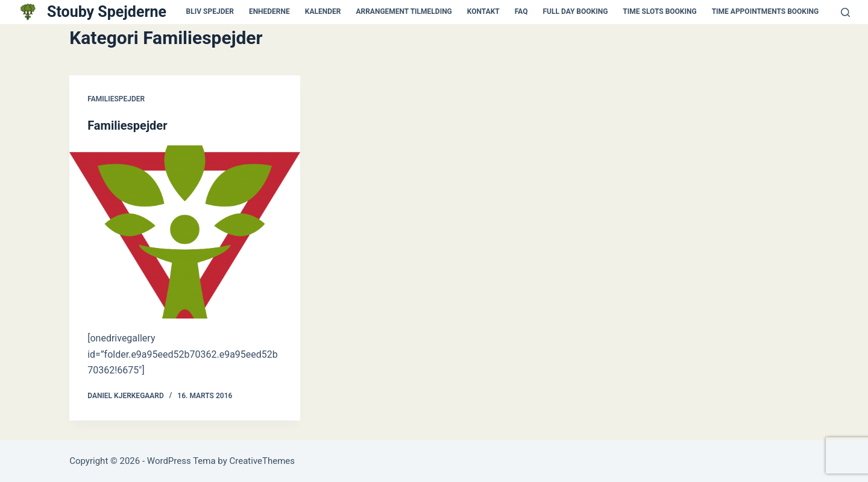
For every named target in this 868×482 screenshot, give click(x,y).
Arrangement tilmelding (404, 11)
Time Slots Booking (659, 11)
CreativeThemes (263, 461)
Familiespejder (116, 99)
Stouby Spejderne (107, 12)
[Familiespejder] (185, 232)
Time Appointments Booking (766, 11)
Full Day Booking (576, 11)
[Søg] (845, 12)
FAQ (521, 11)
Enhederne (269, 11)
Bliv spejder (210, 11)
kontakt (483, 11)
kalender (323, 11)
